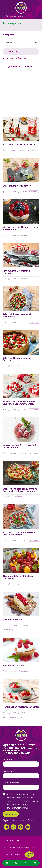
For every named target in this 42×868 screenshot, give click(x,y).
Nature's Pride (29, 855)
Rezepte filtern (13, 23)
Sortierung (12, 51)
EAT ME (21, 8)
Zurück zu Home (14, 16)
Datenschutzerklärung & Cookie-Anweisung (19, 848)
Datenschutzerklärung (17, 808)
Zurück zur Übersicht (17, 59)
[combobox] (21, 43)
